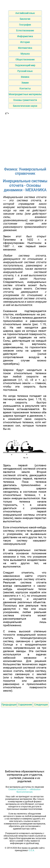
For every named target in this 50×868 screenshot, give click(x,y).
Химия (25, 83)
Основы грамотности (25, 100)
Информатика (25, 36)
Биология (25, 19)
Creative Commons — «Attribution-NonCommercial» (25, 791)
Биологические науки (25, 106)
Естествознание (25, 31)
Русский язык (25, 71)
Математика (25, 48)
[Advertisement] (25, 140)
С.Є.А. (32, 850)
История (25, 42)
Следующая (41, 705)
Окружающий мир (25, 65)
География (25, 25)
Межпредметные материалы (25, 94)
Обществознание (25, 59)
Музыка (25, 54)
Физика (25, 77)
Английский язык (25, 13)
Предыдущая (9, 705)
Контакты (25, 88)
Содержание (25, 705)
